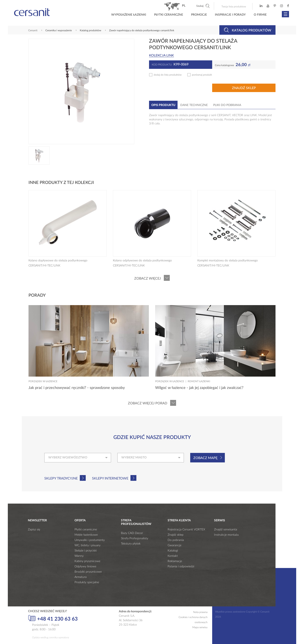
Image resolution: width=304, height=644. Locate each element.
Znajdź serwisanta (226, 530)
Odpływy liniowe (85, 567)
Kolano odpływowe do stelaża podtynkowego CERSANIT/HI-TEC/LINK (142, 263)
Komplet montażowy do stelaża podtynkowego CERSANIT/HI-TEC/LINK (228, 263)
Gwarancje (174, 545)
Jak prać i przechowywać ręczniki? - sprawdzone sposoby (77, 388)
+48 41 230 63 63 (53, 618)
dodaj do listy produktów (168, 75)
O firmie (260, 15)
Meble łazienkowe (86, 535)
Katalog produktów (248, 30)
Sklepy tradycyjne (61, 478)
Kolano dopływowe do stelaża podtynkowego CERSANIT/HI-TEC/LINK (58, 263)
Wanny (79, 556)
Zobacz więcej (148, 279)
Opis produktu (163, 105)
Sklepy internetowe (110, 478)
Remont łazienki (199, 381)
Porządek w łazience (43, 381)
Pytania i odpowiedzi (181, 567)
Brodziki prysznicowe (88, 572)
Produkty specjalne (87, 582)
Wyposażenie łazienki (129, 15)
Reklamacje (175, 561)
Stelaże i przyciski (86, 551)
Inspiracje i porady (230, 15)
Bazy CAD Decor (132, 533)
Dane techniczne (194, 105)
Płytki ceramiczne (169, 15)
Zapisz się (34, 530)
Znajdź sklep (244, 88)
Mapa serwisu (200, 627)
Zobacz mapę (205, 458)
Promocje (199, 15)
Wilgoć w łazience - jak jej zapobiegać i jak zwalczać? (199, 388)
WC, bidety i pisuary (88, 545)
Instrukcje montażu (226, 535)
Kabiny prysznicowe (87, 561)
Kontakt (173, 556)
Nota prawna (200, 612)
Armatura (81, 577)
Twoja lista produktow (234, 7)
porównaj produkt (202, 75)
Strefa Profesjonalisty (135, 538)
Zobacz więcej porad (148, 403)
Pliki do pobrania (227, 105)
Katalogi (173, 551)
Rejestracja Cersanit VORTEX (186, 530)
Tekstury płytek (131, 544)
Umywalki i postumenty (90, 540)
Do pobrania (176, 540)
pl (184, 6)
